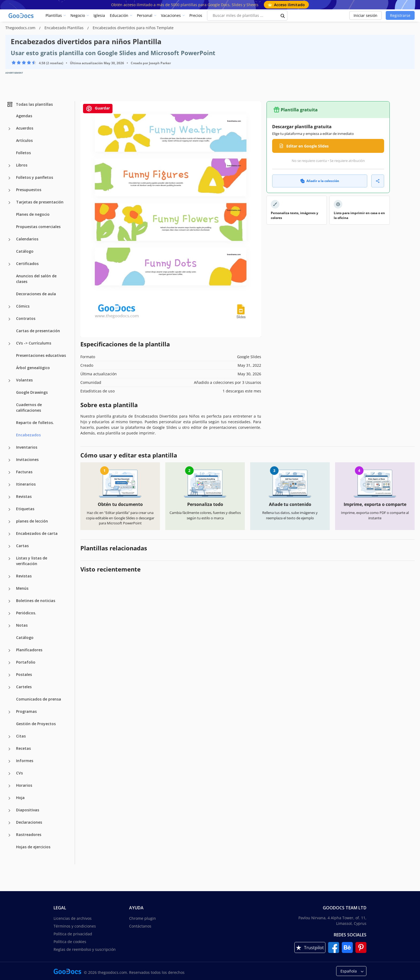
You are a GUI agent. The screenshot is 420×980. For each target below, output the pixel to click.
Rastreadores (29, 835)
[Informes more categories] (9, 761)
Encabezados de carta (37, 533)
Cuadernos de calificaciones (29, 407)
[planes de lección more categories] (9, 522)
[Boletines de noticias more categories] (9, 601)
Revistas (24, 496)
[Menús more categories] (9, 589)
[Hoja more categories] (9, 798)
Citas (21, 736)
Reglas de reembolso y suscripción (85, 949)
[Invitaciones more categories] (9, 460)
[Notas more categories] (9, 626)
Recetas (23, 748)
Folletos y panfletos (35, 177)
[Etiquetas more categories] (9, 509)
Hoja (20, 798)
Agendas (24, 116)
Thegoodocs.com (21, 28)
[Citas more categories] (9, 737)
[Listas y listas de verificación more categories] (9, 559)
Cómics (23, 306)
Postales (24, 674)
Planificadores (29, 650)
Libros (22, 165)
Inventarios (27, 447)
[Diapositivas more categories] (9, 811)
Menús (22, 588)
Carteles (24, 687)
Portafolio (26, 662)
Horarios (24, 785)
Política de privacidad (73, 934)
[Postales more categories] (9, 675)
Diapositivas (28, 810)
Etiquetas (25, 509)
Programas (26, 711)
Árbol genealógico (33, 368)
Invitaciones (27, 459)
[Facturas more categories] (9, 472)
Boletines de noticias (36, 601)
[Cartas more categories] (9, 546)
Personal (145, 15)
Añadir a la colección (320, 181)
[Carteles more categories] (9, 687)
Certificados (27, 264)
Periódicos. (26, 613)
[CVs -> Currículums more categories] (9, 344)
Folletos (23, 153)
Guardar (98, 109)
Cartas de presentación (38, 331)
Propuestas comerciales (38, 227)
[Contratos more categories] (9, 319)
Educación (119, 15)
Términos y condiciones (75, 926)
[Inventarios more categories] (9, 448)
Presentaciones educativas (41, 355)
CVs (19, 773)
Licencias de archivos (73, 918)
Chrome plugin (142, 918)
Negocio (78, 15)
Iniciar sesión (365, 15)
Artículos (24, 140)
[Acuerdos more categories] (9, 129)
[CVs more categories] (9, 774)
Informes (25, 761)
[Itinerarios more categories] (9, 485)
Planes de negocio (33, 214)
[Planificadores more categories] (9, 650)
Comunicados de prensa (39, 699)
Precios (196, 15)
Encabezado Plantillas (65, 28)
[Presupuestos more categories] (9, 190)
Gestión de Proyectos (36, 724)
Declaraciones (29, 822)
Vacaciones (171, 15)
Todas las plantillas (30, 104)
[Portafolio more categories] (9, 663)
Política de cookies (70, 942)
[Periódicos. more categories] (9, 614)
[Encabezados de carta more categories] (9, 534)
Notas (22, 625)
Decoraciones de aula (36, 294)
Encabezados (28, 435)
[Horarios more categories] (9, 786)
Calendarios (27, 239)
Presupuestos (29, 190)
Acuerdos (25, 128)
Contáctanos (140, 926)
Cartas (22, 546)
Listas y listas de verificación (32, 561)
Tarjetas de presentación (40, 202)
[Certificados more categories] (9, 264)
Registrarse (400, 15)
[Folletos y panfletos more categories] (9, 178)
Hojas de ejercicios (33, 847)
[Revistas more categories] (9, 497)
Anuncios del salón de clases (36, 279)
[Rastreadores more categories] (9, 835)
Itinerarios (26, 484)
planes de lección (32, 521)
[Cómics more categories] (9, 307)
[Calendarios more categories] (9, 240)
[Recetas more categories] (9, 749)
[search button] (283, 16)
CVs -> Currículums (34, 343)
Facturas (24, 472)
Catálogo (25, 251)
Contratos (26, 318)
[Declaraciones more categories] (9, 823)
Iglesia (99, 15)
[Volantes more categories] (9, 381)
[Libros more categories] (9, 166)
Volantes (24, 380)
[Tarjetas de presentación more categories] (9, 203)
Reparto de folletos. (35, 423)
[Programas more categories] (9, 712)
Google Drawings (32, 392)
